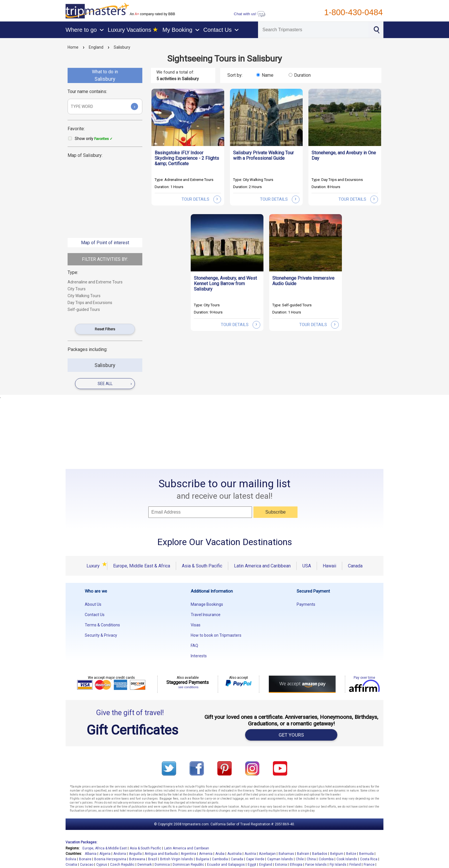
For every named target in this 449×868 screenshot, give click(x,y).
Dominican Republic (188, 865)
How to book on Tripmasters (216, 635)
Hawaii (329, 566)
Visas (196, 625)
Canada (355, 566)
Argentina (188, 854)
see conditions (188, 687)
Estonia (281, 865)
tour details (201, 199)
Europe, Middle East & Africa (142, 566)
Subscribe (276, 512)
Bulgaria (202, 859)
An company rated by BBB (152, 14)
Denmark (145, 865)
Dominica (162, 865)
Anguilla (135, 854)
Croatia (71, 865)
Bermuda (366, 854)
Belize (351, 854)
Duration (302, 75)
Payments (306, 604)
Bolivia (71, 859)
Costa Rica (369, 859)
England (96, 47)
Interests (199, 656)
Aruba (220, 854)
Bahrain (303, 854)
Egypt (252, 865)
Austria (250, 854)
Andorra (120, 854)
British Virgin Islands (177, 859)
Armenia (206, 854)
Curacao (87, 865)
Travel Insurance (206, 615)
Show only (94, 139)
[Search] (313, 30)
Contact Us (95, 615)
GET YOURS (291, 735)
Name (268, 75)
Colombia (326, 859)
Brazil (153, 859)
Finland (355, 865)
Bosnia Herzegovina (110, 859)
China (311, 859)
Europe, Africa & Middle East (105, 848)
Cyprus (102, 865)
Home (73, 47)
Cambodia (220, 859)
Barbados (320, 854)
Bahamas (286, 854)
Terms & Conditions (102, 625)
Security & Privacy (101, 635)
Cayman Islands (280, 859)
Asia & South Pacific (202, 566)
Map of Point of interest (105, 243)
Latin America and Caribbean (262, 566)
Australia (235, 854)
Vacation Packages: (81, 842)
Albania (91, 854)
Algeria (105, 854)
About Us (93, 604)
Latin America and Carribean (187, 848)
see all (115, 384)
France (369, 865)
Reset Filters (105, 329)
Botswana (137, 859)
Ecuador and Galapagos (226, 865)
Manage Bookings (207, 604)
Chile (300, 859)
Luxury (94, 566)
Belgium (337, 854)
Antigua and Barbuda (161, 854)
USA (307, 566)
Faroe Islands (316, 865)
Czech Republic (122, 865)
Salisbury (122, 47)
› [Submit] (135, 106)
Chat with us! (250, 14)
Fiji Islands (338, 865)
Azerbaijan (267, 854)
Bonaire (85, 859)
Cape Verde (255, 859)
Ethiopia (296, 865)
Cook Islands (347, 859)
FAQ (194, 646)
